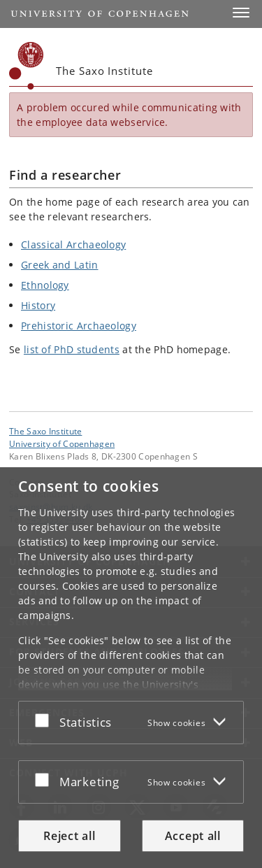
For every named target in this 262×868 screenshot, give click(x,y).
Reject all (69, 836)
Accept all (193, 836)
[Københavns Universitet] (27, 66)
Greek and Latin (60, 265)
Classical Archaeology (73, 244)
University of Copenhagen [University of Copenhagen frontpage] (62, 443)
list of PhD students (72, 349)
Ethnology (45, 285)
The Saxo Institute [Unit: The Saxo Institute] (45, 431)
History (38, 305)
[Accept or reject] (45, 720)
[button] (241, 13)
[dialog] (131, 668)
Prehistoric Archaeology (79, 326)
